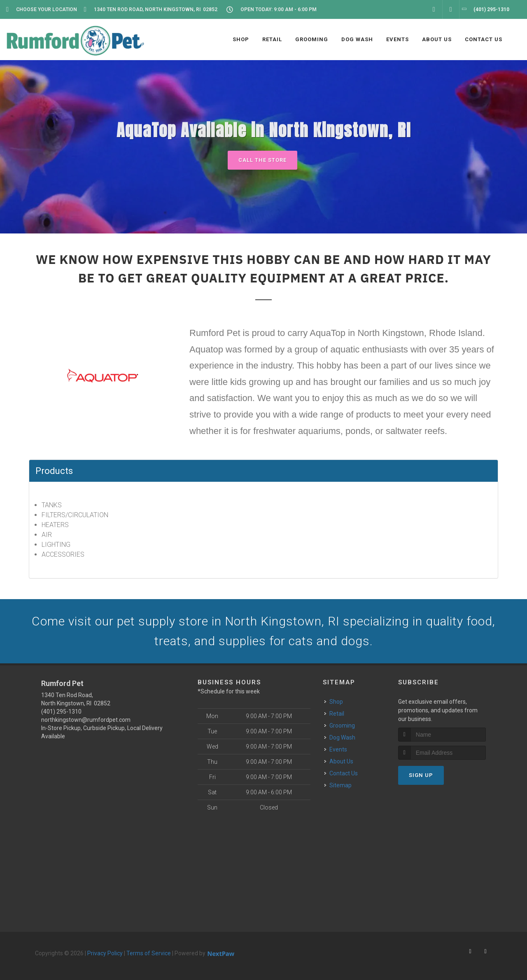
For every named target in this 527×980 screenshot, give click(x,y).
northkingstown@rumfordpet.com (86, 720)
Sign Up (421, 775)
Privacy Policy (105, 953)
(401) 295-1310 (61, 712)
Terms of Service (149, 953)
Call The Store (262, 160)
